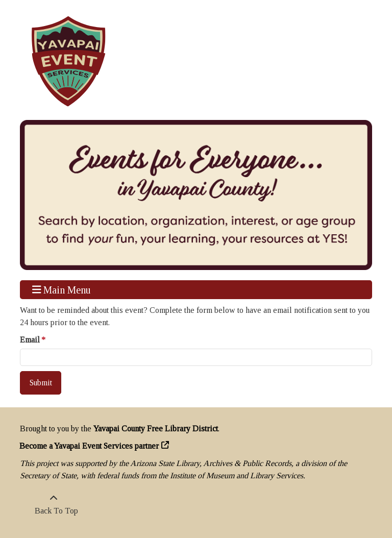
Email (30, 340)
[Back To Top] (54, 505)
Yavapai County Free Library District (156, 429)
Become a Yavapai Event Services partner (89, 446)
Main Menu (62, 289)
